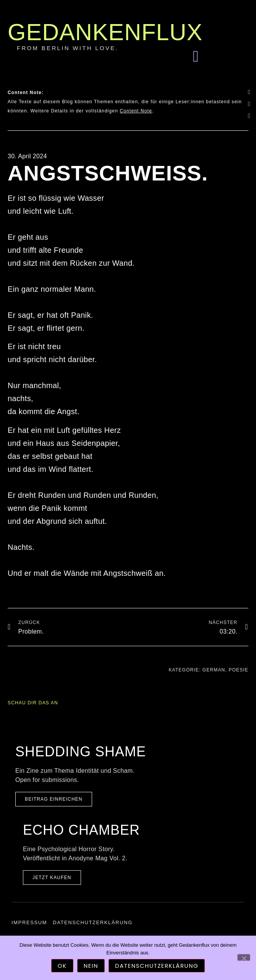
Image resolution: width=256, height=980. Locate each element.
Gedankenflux (105, 32)
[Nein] (244, 957)
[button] (196, 57)
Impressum (29, 922)
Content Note (136, 111)
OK (62, 966)
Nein (91, 966)
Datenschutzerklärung (93, 922)
